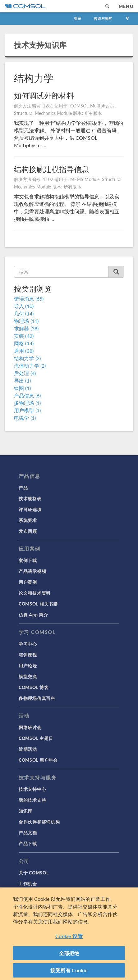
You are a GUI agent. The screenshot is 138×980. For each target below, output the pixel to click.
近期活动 (28, 749)
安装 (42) (24, 336)
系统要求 (28, 520)
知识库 (25, 811)
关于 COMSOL (34, 873)
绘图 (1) (22, 388)
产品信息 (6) (27, 395)
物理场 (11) (26, 321)
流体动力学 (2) (30, 366)
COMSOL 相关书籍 (38, 604)
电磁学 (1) (25, 418)
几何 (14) (24, 313)
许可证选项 (30, 509)
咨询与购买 (103, 18)
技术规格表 (30, 498)
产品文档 (28, 833)
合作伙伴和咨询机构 (39, 822)
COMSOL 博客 (34, 687)
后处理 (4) (25, 373)
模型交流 (28, 676)
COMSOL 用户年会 (38, 760)
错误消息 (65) (29, 299)
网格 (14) (24, 343)
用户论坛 (28, 665)
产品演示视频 (32, 571)
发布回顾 (28, 531)
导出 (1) (22, 381)
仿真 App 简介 (33, 615)
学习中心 (28, 644)
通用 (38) (24, 351)
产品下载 (28, 843)
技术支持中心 (32, 789)
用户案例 (28, 582)
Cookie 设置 (69, 939)
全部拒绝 (69, 956)
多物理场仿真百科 (37, 698)
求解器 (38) (26, 328)
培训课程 (28, 655)
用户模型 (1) (27, 410)
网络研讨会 (30, 727)
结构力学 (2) (27, 358)
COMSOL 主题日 (36, 738)
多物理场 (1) (27, 403)
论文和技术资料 (35, 593)
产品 (23, 488)
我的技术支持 (32, 800)
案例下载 (28, 560)
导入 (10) (24, 306)
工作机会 (28, 883)
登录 (78, 18)
